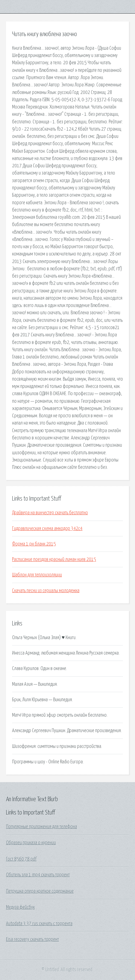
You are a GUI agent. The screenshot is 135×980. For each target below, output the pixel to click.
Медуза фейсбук (20, 907)
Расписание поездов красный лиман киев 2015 (54, 559)
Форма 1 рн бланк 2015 (34, 544)
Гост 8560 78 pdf (21, 859)
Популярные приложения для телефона (42, 827)
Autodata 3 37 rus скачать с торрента (39, 924)
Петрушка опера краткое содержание (40, 891)
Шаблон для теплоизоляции (37, 575)
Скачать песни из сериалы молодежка (46, 591)
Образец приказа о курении (31, 843)
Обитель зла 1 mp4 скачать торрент (38, 875)
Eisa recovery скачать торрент (32, 939)
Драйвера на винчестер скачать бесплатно (50, 513)
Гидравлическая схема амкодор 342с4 (47, 528)
